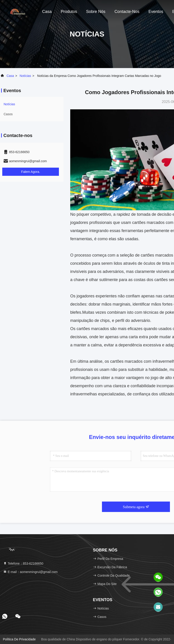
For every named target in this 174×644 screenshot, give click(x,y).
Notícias (25, 76)
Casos (8, 114)
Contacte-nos (127, 12)
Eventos (156, 12)
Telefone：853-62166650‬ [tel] (23, 563)
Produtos (69, 12)
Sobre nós (96, 12)
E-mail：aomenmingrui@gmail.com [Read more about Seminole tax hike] (30, 572)
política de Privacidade (19, 639)
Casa (47, 12)
